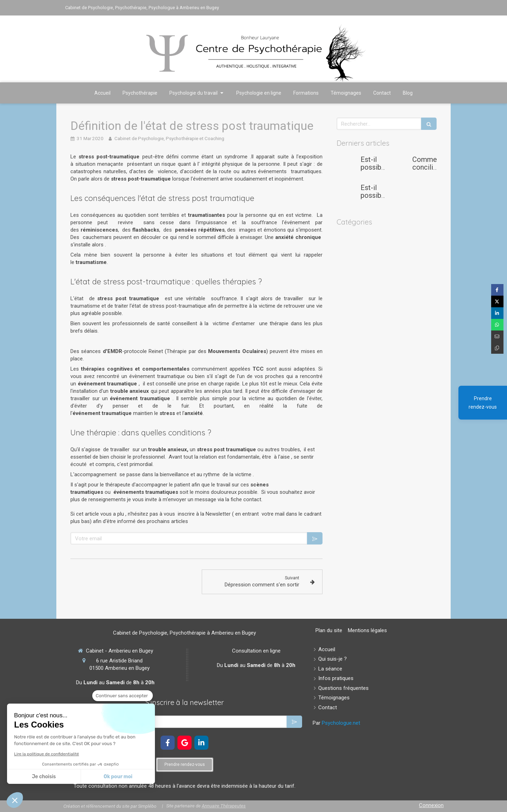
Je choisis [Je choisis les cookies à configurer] (44, 777)
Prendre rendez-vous (483, 403)
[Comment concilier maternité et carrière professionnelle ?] (399, 166)
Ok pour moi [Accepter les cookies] (118, 777)
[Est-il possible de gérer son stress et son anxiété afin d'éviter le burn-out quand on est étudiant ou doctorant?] (347, 166)
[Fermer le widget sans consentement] (123, 696)
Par (336, 723)
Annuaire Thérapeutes (224, 806)
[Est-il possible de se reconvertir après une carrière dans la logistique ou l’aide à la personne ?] (347, 195)
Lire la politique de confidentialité (46, 754)
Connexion (431, 805)
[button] (15, 800)
